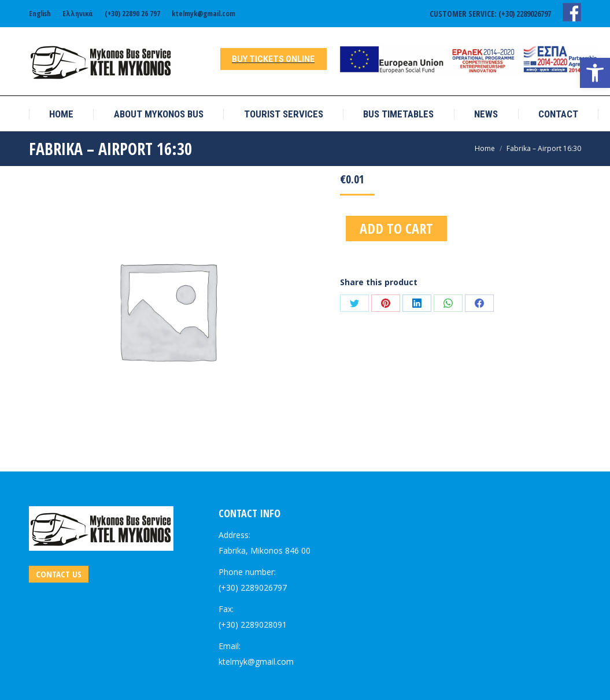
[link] (595, 73)
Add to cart (396, 228)
